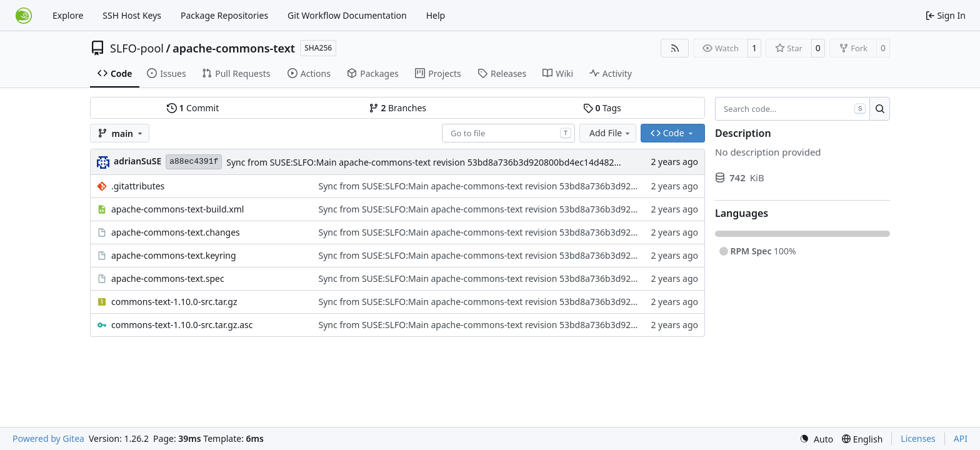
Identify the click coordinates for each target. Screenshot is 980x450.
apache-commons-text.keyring (174, 255)
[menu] (816, 439)
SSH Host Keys (132, 15)
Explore (68, 15)
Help (436, 15)
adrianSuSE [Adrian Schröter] (137, 161)
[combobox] (508, 133)
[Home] (24, 16)
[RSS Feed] (675, 48)
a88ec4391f (194, 162)
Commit (193, 108)
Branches (397, 108)
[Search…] (880, 109)
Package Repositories (224, 15)
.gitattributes (138, 186)
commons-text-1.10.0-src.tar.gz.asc (182, 325)
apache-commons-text (234, 48)
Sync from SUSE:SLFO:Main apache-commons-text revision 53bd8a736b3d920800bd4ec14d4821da (428, 162)
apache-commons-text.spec (168, 278)
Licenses (918, 438)
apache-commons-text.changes (176, 232)
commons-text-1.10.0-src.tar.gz (174, 302)
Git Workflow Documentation (347, 15)
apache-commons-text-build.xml (177, 209)
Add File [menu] (611, 133)
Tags (602, 108)
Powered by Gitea (48, 438)
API (961, 438)
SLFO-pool (137, 48)
